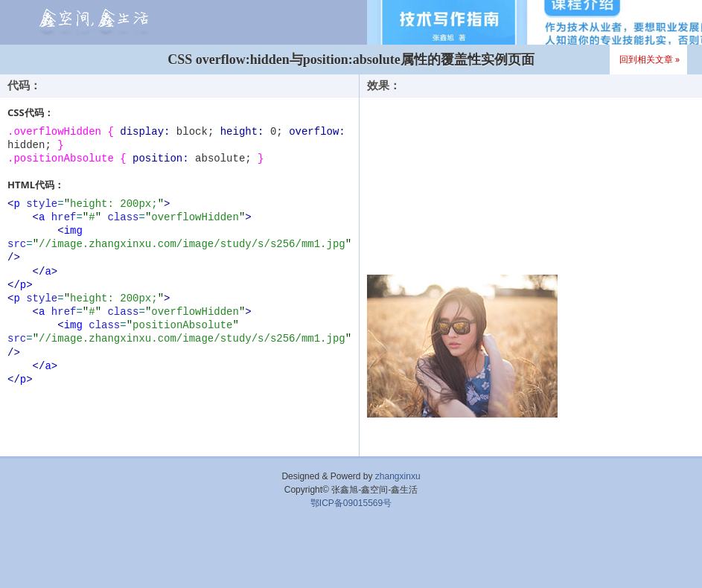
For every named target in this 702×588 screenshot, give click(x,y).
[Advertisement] (351, 555)
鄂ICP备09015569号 (351, 503)
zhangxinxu (398, 476)
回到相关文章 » (650, 59)
